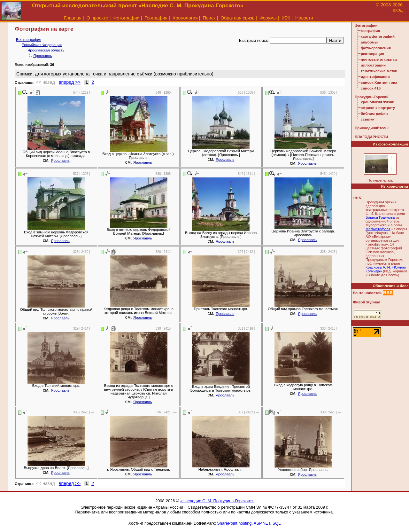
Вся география (29, 40)
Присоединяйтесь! (372, 128)
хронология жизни (378, 102)
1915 (357, 198)
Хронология (185, 18)
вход (398, 10)
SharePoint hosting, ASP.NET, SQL (249, 523)
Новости (304, 18)
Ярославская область (46, 50)
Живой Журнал (367, 302)
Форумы (268, 18)
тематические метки (379, 71)
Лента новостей (367, 293)
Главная (73, 18)
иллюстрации (373, 65)
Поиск (209, 18)
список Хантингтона (379, 82)
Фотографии (126, 18)
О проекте (97, 18)
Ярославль (43, 56)
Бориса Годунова (380, 217)
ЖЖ (286, 18)
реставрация (372, 54)
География (156, 18)
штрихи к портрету (378, 108)
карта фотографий (378, 36)
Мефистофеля (378, 229)
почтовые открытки (379, 59)
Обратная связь (237, 18)
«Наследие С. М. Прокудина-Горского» (217, 501)
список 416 (371, 88)
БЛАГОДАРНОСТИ (371, 137)
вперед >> (70, 82)
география (370, 31)
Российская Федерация (42, 45)
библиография (374, 113)
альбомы (369, 42)
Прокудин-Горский (372, 97)
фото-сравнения (376, 48)
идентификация (375, 77)
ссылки (368, 119)
